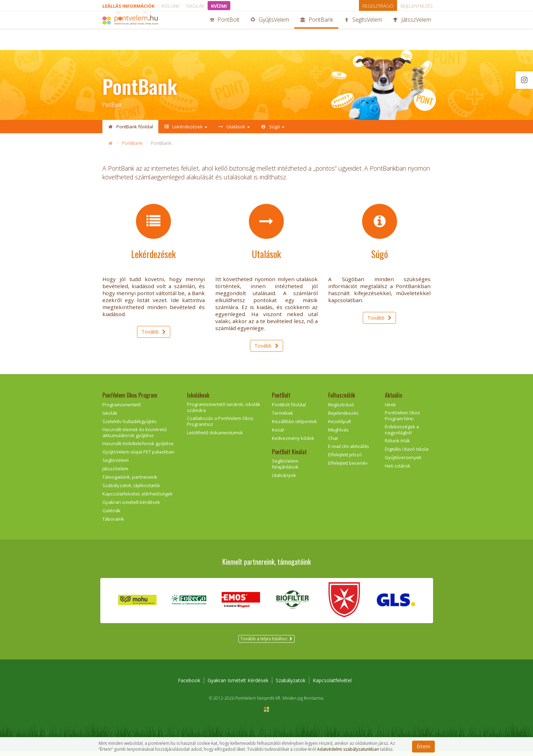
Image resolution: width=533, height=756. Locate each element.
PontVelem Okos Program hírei (402, 420)
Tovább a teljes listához (266, 644)
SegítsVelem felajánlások (285, 469)
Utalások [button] (234, 127)
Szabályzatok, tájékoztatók (131, 490)
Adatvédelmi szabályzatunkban (348, 749)
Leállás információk (128, 6)
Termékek (283, 418)
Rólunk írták (397, 446)
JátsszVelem (412, 31)
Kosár (278, 435)
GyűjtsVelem (269, 31)
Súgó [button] (272, 127)
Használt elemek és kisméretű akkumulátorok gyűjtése (135, 437)
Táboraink (113, 524)
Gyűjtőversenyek (403, 462)
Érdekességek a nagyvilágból (402, 434)
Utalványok (284, 480)
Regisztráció (378, 6)
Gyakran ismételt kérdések (131, 507)
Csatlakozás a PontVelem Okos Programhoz (220, 426)
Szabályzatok (291, 685)
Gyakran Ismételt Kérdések (238, 685)
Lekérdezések (154, 258)
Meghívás (338, 435)
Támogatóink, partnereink (130, 482)
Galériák (111, 515)
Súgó (380, 258)
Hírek (390, 409)
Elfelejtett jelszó (345, 460)
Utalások (266, 258)
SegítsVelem (363, 31)
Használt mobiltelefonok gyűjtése (138, 449)
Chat (333, 443)
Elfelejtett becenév (348, 468)
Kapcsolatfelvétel (332, 685)
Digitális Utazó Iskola (407, 454)
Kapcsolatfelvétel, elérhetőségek (138, 499)
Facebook (189, 685)
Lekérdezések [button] (185, 127)
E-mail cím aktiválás (349, 451)
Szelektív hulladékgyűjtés (129, 426)
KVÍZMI (219, 6)
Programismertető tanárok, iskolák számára (224, 412)
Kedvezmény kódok (293, 443)
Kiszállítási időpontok (294, 426)
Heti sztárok (398, 471)
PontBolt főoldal (289, 409)
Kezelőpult (340, 426)
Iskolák (195, 6)
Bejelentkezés (417, 6)
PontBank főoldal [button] (130, 127)
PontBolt (224, 31)
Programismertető (122, 409)
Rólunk (170, 6)
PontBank (316, 31)
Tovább (154, 337)
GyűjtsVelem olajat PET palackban (138, 457)
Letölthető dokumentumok (215, 437)
